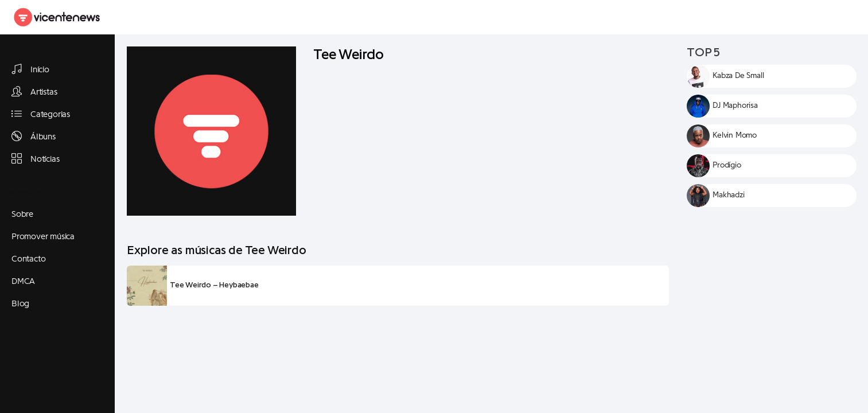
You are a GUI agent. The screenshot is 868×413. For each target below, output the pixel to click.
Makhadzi (728, 195)
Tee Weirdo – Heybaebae (214, 285)
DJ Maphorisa (735, 106)
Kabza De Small (738, 76)
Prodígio (727, 165)
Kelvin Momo (735, 135)
